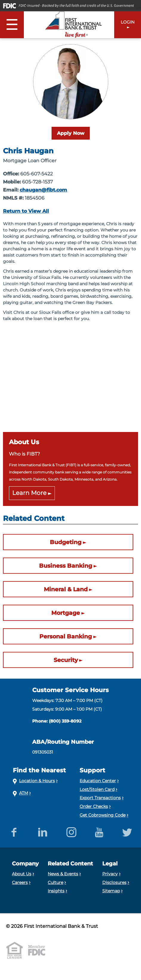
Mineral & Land (66, 589)
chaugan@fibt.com (43, 190)
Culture (55, 882)
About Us (22, 874)
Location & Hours (37, 781)
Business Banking (66, 566)
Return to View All (26, 211)
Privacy (110, 874)
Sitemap (111, 891)
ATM (24, 793)
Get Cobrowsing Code (103, 815)
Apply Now (71, 133)
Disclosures (114, 882)
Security (66, 660)
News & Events (63, 874)
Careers (20, 882)
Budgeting (66, 542)
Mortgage (66, 613)
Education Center (98, 781)
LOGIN (128, 22)
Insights (56, 891)
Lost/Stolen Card (97, 789)
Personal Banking (66, 636)
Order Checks (94, 806)
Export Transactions (100, 798)
